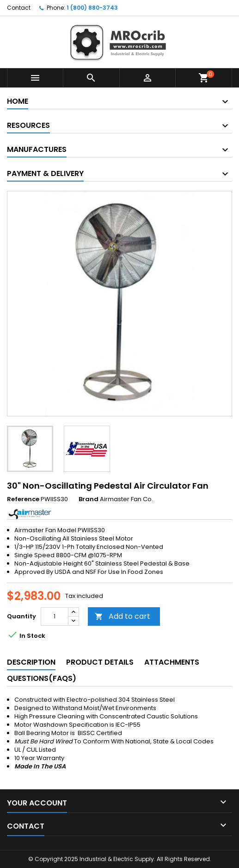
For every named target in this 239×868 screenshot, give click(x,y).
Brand (89, 499)
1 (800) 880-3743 (92, 8)
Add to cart (123, 616)
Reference (23, 499)
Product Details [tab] (100, 662)
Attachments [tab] (172, 662)
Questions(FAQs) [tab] (42, 678)
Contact (19, 8)
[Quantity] (55, 616)
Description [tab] (31, 662)
